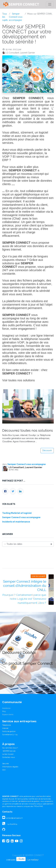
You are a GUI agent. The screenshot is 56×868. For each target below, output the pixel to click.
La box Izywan (8, 754)
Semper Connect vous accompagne (16, 17)
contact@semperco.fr (14, 818)
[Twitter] (13, 491)
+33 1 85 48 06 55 (12, 824)
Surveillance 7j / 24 (10, 735)
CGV (4, 770)
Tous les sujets (5, 17)
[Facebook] (5, 491)
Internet (5, 728)
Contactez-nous (9, 757)
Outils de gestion (9, 731)
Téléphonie (6, 725)
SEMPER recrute (9, 751)
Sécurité (5, 764)
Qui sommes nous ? (10, 748)
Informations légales (10, 767)
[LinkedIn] (20, 491)
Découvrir (47, 450)
